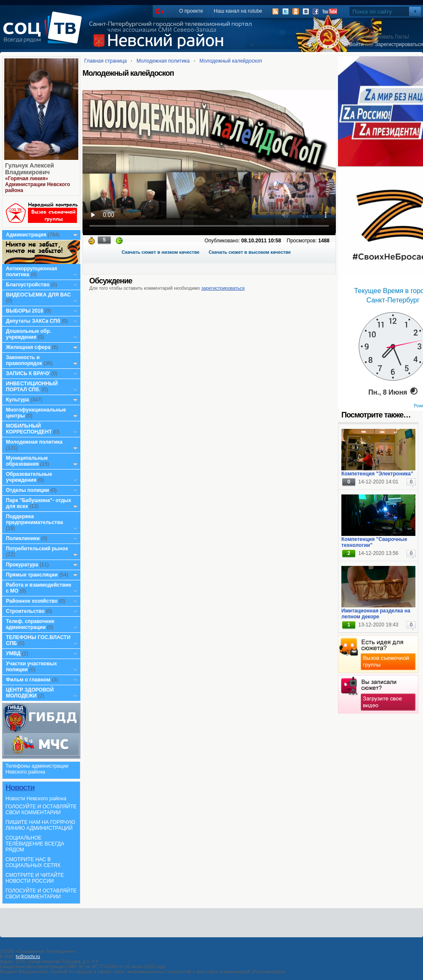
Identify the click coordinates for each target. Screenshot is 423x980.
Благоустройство (28, 285)
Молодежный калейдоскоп (231, 61)
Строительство (25, 611)
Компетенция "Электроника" (377, 474)
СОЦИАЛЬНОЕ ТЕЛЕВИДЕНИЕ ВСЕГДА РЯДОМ (35, 844)
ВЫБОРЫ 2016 (25, 311)
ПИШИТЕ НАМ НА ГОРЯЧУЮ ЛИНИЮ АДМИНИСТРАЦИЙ (40, 825)
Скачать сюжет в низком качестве (161, 252)
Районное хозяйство (32, 601)
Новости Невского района (36, 799)
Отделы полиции (27, 490)
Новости (20, 788)
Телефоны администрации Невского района (37, 769)
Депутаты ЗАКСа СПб (33, 321)
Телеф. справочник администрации (30, 624)
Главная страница (106, 61)
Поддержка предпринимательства (34, 519)
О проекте (191, 11)
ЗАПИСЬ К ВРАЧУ (28, 373)
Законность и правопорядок (24, 360)
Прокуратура (22, 565)
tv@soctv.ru (28, 956)
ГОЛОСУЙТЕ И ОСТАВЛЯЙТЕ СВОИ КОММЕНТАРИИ (41, 810)
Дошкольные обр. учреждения (29, 334)
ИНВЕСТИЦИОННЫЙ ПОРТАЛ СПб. (32, 387)
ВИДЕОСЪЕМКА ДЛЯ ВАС (38, 295)
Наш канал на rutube (238, 11)
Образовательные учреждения (29, 477)
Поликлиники (23, 538)
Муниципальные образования (27, 461)
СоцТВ (45, 33)
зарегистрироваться (223, 288)
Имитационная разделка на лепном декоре (376, 614)
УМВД (13, 653)
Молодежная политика (34, 442)
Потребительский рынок (37, 549)
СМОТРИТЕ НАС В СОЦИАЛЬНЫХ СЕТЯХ (33, 862)
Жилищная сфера (28, 347)
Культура (17, 400)
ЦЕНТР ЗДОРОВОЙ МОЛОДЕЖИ (30, 693)
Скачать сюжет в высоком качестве (250, 252)
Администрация (26, 235)
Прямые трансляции (32, 575)
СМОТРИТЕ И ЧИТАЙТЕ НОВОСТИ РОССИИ (35, 878)
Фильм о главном (28, 680)
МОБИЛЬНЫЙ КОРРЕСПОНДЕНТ (30, 429)
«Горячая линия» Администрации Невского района (38, 184)
